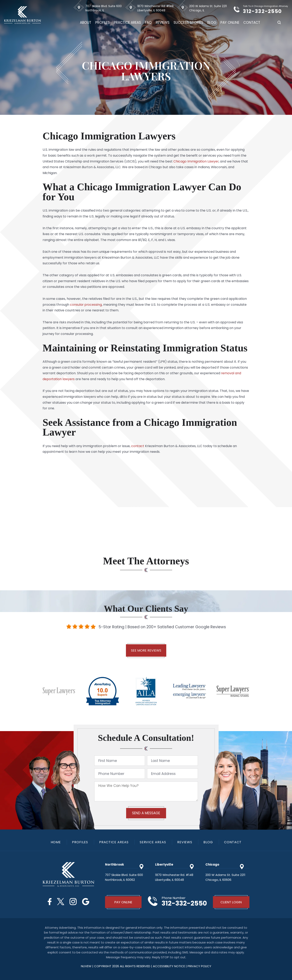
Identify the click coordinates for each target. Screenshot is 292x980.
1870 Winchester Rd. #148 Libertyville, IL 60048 (155, 8)
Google (86, 902)
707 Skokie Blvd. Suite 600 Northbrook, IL (104, 8)
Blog (212, 23)
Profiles (103, 23)
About (86, 23)
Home (55, 842)
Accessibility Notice (169, 966)
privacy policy (199, 966)
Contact (252, 23)
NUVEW (86, 966)
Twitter (60, 902)
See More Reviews (146, 650)
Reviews (163, 23)
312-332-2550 (264, 11)
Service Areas (153, 842)
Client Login (231, 902)
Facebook (49, 902)
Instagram (73, 902)
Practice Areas (127, 23)
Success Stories (188, 23)
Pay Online (230, 23)
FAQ (148, 23)
